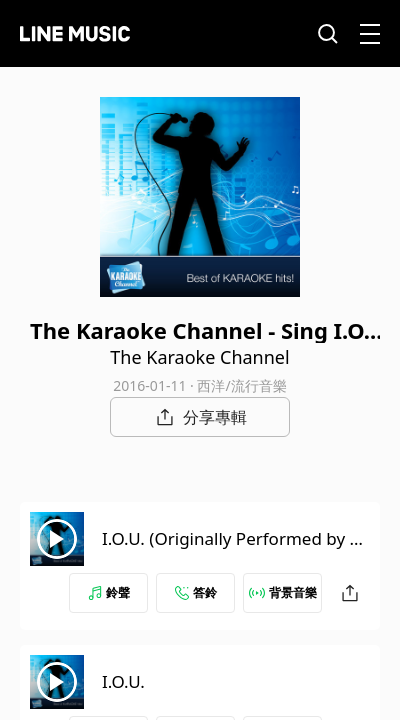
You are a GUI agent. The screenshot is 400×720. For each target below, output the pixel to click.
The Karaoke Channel (199, 357)
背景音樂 (283, 592)
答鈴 (196, 592)
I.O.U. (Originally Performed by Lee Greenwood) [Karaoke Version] (235, 550)
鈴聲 (109, 592)
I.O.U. (123, 681)
